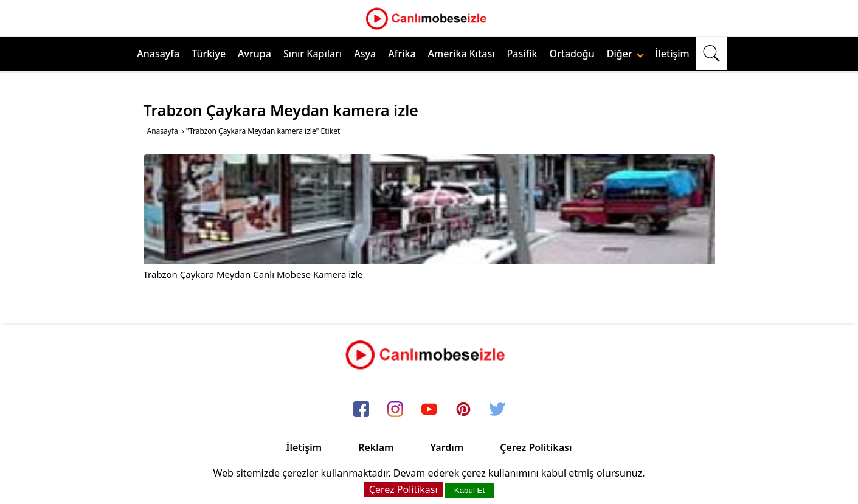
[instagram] (395, 410)
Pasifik (522, 54)
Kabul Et (469, 490)
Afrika (402, 54)
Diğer (625, 54)
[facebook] (361, 410)
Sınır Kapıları (313, 54)
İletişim (672, 54)
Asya (365, 54)
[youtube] (429, 410)
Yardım (447, 447)
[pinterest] (463, 410)
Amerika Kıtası (462, 54)
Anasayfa (158, 54)
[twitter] (497, 410)
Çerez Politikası (536, 447)
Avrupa (254, 54)
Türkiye (209, 54)
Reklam (376, 447)
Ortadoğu (572, 54)
